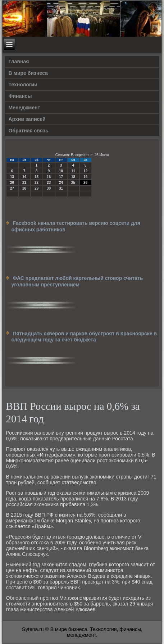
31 (61, 188)
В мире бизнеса (28, 73)
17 (61, 177)
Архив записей (27, 119)
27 (12, 188)
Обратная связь (29, 131)
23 (49, 183)
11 (73, 171)
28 (24, 188)
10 (61, 171)
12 (85, 171)
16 (49, 177)
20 (12, 183)
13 (12, 177)
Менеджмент (24, 108)
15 (37, 177)
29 (37, 188)
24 (61, 183)
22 (37, 183)
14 (24, 177)
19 (85, 177)
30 (49, 188)
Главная (19, 62)
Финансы (20, 96)
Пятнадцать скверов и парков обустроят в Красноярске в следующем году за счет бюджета (84, 337)
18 (73, 177)
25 (73, 183)
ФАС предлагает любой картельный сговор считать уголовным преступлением (77, 281)
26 (85, 183)
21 (24, 183)
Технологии (23, 85)
